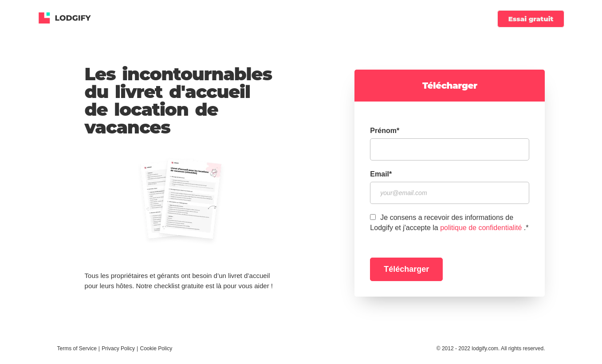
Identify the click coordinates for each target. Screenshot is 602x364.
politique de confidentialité (481, 228)
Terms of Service (77, 348)
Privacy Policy (118, 348)
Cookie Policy (156, 348)
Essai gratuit (531, 19)
